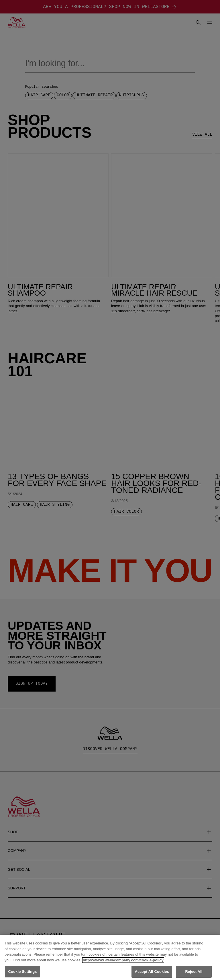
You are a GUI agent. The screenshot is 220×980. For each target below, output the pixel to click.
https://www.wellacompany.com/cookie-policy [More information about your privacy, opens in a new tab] (123, 965)
